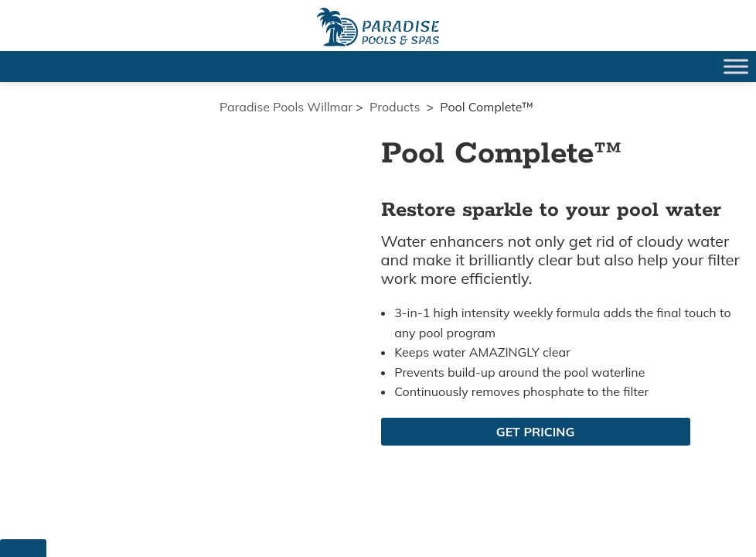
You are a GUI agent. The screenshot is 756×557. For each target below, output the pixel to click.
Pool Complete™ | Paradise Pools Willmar (378, 27)
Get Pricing (535, 432)
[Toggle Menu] (736, 66)
